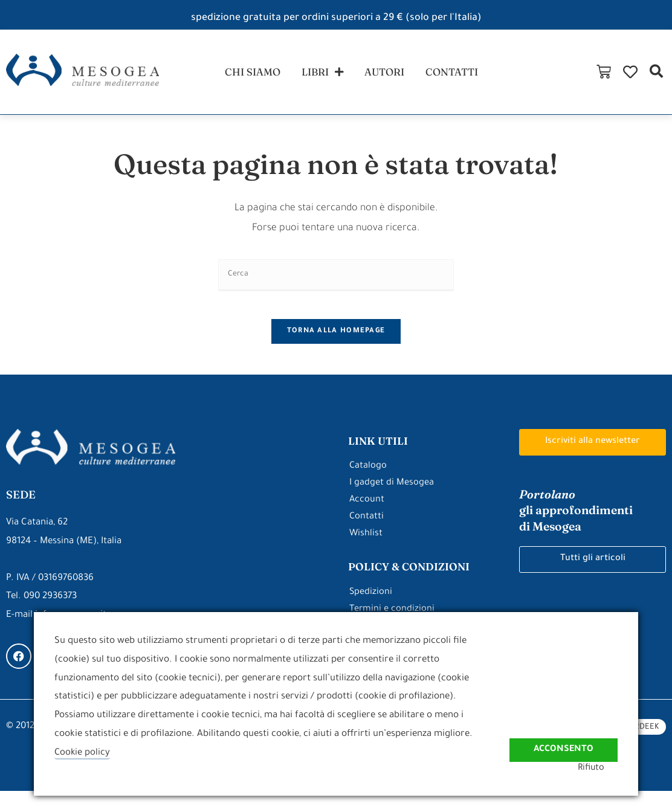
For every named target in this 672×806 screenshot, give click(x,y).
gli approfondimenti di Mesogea (578, 526)
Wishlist (366, 549)
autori (385, 75)
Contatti (367, 532)
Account (367, 515)
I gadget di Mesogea (392, 498)
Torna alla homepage (336, 347)
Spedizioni (371, 608)
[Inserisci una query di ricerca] (336, 281)
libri (320, 75)
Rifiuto (603, 768)
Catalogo (368, 481)
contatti (455, 75)
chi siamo (248, 75)
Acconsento (562, 741)
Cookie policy (83, 753)
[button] (656, 75)
